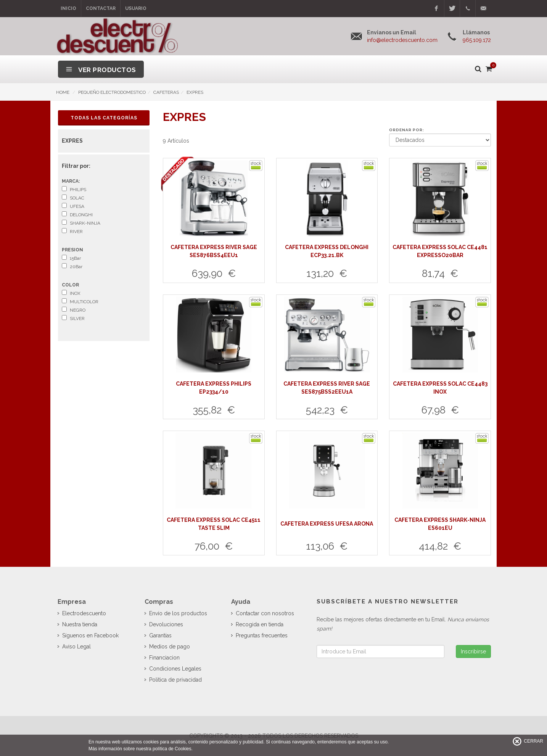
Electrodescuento (84, 613)
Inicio (68, 8)
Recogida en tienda (260, 624)
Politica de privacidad (175, 680)
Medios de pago (170, 647)
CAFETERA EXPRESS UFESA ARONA (327, 524)
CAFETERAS (166, 92)
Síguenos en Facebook (90, 635)
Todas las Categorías (104, 118)
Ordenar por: (407, 130)
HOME (63, 92)
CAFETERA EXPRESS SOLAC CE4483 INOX (440, 388)
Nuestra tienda (80, 624)
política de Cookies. (173, 749)
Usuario (136, 8)
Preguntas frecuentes (262, 635)
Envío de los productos (178, 613)
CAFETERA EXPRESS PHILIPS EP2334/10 (214, 388)
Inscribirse (473, 651)
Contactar (101, 8)
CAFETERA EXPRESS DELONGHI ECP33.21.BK (327, 251)
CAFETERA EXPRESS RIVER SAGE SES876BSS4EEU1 (214, 251)
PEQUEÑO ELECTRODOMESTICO (112, 92)
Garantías (160, 635)
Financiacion (164, 658)
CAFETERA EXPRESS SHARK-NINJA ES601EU (440, 524)
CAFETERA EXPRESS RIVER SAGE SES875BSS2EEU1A (327, 388)
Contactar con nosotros (265, 613)
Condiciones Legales (175, 669)
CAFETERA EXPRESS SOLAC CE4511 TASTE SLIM (214, 524)
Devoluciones (166, 624)
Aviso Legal (76, 647)
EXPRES (195, 92)
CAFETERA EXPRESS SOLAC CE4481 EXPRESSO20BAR (440, 251)
